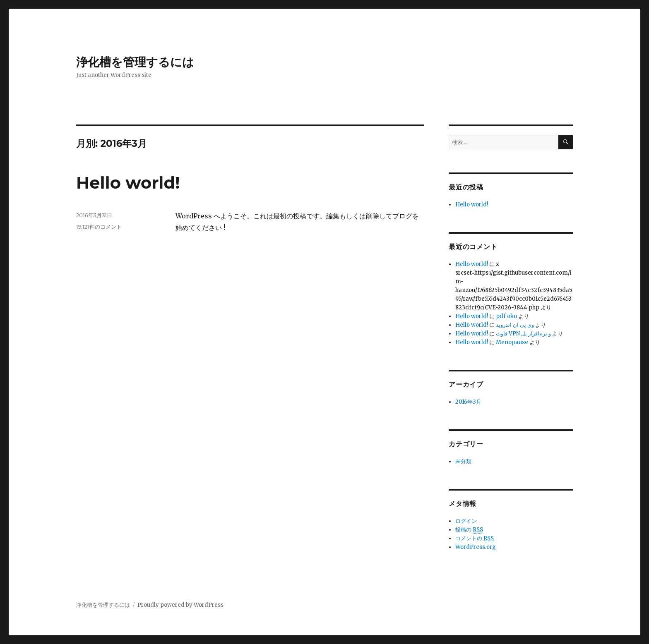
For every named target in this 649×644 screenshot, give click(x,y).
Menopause (512, 342)
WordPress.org (476, 547)
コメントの (475, 539)
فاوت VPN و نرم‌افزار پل (523, 334)
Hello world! (128, 183)
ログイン (466, 521)
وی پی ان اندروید (515, 325)
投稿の (469, 530)
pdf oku (506, 316)
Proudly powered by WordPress (180, 605)
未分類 (463, 461)
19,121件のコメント (99, 227)
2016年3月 (468, 402)
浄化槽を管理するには (135, 62)
